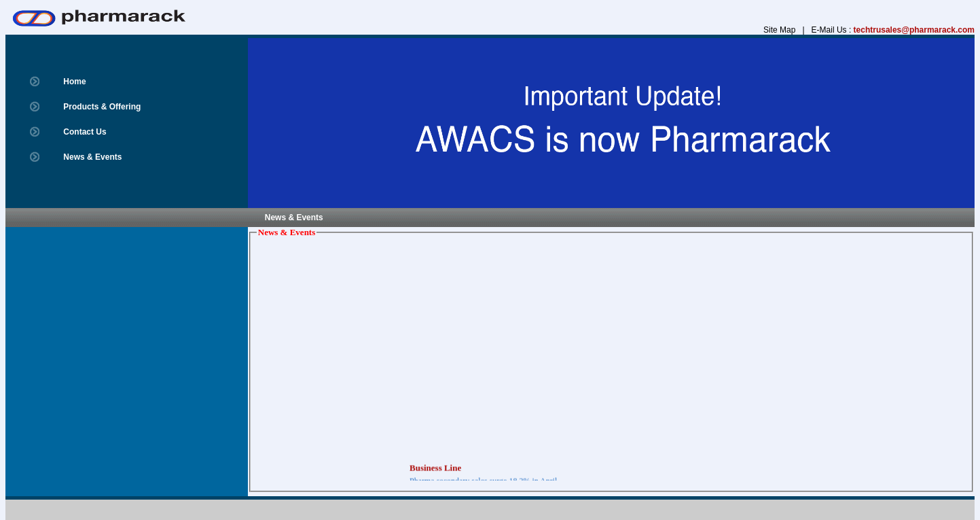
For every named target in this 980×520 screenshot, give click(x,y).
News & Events (92, 157)
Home (74, 82)
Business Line (435, 469)
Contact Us (85, 132)
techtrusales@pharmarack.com (914, 30)
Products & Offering (102, 107)
